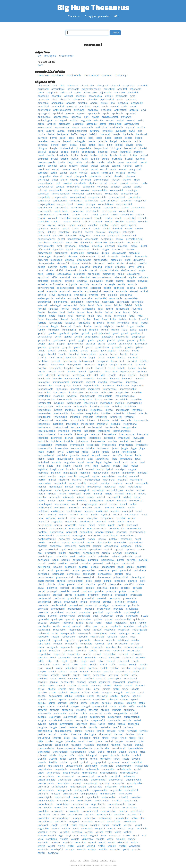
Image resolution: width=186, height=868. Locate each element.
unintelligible (45, 797)
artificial (52, 124)
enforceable (57, 284)
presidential (44, 602)
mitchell (127, 497)
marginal (84, 476)
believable (125, 141)
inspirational (130, 424)
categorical (135, 169)
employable (96, 281)
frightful (109, 326)
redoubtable (97, 637)
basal (63, 138)
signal (97, 689)
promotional (58, 609)
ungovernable (100, 790)
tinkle (115, 738)
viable (118, 832)
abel (54, 85)
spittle (84, 703)
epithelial (119, 288)
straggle (42, 710)
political (65, 588)
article (41, 124)
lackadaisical (102, 459)
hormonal (140, 365)
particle (62, 563)
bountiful (125, 152)
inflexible (88, 417)
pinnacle (133, 581)
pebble (95, 567)
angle (105, 106)
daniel (106, 228)
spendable (99, 699)
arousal (110, 120)
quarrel (70, 619)
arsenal (131, 120)
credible (143, 218)
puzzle (145, 616)
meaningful (136, 480)
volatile (64, 839)
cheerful (119, 176)
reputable (54, 651)
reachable (116, 626)
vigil (61, 835)
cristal (77, 222)
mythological (132, 515)
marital (95, 476)
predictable (121, 595)
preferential (44, 598)
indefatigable (74, 403)
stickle (123, 706)
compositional (78, 197)
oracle (141, 549)
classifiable (80, 183)
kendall (96, 455)
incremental (44, 403)
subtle (84, 713)
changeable (44, 176)
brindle (103, 155)
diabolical (84, 246)
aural (41, 131)
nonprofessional (104, 532)
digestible (58, 249)
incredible (136, 399)
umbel (126, 762)
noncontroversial (97, 528)
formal (111, 323)
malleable (43, 473)
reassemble (75, 630)
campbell (132, 162)
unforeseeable (46, 790)
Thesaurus (74, 16)
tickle (67, 738)
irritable (90, 448)
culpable (93, 225)
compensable (60, 197)
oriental (106, 553)
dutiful (104, 270)
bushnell (140, 159)
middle (87, 494)
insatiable (58, 424)
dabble (75, 228)
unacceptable (56, 766)
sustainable (114, 720)
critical (86, 222)
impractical (94, 389)
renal (109, 644)
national (51, 518)
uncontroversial (65, 776)
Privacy (95, 860)
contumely (121, 75)
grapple (67, 347)
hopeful (103, 365)
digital (69, 249)
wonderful (135, 846)
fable (83, 305)
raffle (133, 623)
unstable (89, 815)
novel (138, 539)
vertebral (77, 832)
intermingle (81, 434)
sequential (104, 682)
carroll (104, 169)
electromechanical (102, 277)
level (142, 462)
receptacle (124, 630)
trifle (72, 755)
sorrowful (102, 696)
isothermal (103, 448)
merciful (80, 487)
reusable (43, 658)
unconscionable (109, 773)
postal (75, 591)
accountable (58, 89)
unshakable (137, 811)
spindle (42, 703)
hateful (42, 358)
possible (64, 591)
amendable (57, 103)
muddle (121, 508)
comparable (112, 194)
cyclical (133, 225)
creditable (43, 222)
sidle (88, 689)
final (71, 316)
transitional (119, 748)
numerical (53, 542)
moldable (82, 501)
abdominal (44, 85)
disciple (105, 253)
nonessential (134, 528)
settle (51, 685)
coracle (76, 215)
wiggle (61, 846)
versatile (65, 832)
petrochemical (45, 577)
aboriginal (102, 85)
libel (58, 466)
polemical (52, 588)
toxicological (62, 745)
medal (72, 483)
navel (81, 518)
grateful (78, 347)
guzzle (95, 351)
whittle (41, 846)
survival (69, 720)
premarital (88, 598)
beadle (128, 138)
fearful (41, 312)
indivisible (130, 406)
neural (131, 521)
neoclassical (86, 521)
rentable (134, 644)
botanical (103, 152)
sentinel (81, 682)
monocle (122, 501)
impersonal (108, 385)
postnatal (87, 591)
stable (142, 703)
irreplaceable (109, 445)
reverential (65, 658)
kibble (41, 459)
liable (50, 466)
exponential (93, 302)
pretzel (57, 602)
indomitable (44, 410)
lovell (80, 469)
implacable (123, 385)
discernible (93, 253)
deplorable (107, 239)
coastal (124, 183)
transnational (60, 752)
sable (82, 668)
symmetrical (66, 724)
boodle (75, 152)
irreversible (61, 448)
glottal (131, 340)
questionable (84, 619)
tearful (117, 727)
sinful (116, 689)
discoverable (119, 253)
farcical (76, 309)
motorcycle (60, 508)
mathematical (92, 480)
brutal (54, 159)
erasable (78, 291)
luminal (90, 469)
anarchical (43, 106)
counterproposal (83, 218)
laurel (81, 462)
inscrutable (72, 424)
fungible (94, 330)
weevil (111, 842)
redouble (83, 637)
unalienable (91, 766)
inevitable (137, 410)
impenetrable (45, 385)
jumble (105, 452)
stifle (132, 706)
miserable (55, 497)
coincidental (74, 187)
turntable (105, 759)
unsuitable (44, 818)
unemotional (116, 780)
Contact (104, 860)
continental (77, 211)
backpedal (63, 134)
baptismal (141, 134)
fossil (135, 323)
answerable (44, 110)
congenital (140, 201)
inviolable (56, 441)
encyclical (143, 281)
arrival (120, 120)
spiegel (124, 699)
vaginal (83, 825)
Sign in (113, 860)
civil (58, 183)
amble (120, 99)
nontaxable (94, 535)
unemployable (134, 780)
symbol (53, 724)
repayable (53, 647)
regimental (44, 640)
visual (136, 835)
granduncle (141, 344)
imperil (77, 385)
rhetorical (128, 658)
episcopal (96, 288)
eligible (133, 277)
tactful (111, 724)
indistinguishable (99, 406)
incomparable (88, 396)
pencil (50, 570)
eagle (142, 270)
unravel (132, 804)
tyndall (74, 762)
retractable (109, 654)
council (42, 218)
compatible (44, 197)
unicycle (56, 794)
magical (132, 469)
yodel (126, 849)
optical (108, 549)
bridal (84, 155)
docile (120, 263)
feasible (52, 312)
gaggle (143, 330)
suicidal (134, 713)
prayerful (80, 595)
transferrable (102, 748)
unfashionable (60, 787)
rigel (64, 661)
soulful (114, 696)
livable (117, 466)
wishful (91, 846)
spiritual (62, 703)
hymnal (82, 372)
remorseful (71, 644)
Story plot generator (97, 16)
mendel (42, 487)
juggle (95, 452)
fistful (132, 316)
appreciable (44, 117)
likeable (78, 466)
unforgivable (82, 790)
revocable (114, 658)
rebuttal (97, 630)
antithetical (120, 110)
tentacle (111, 731)
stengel (86, 706)
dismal (101, 256)
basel (71, 138)
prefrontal (59, 598)
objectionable (104, 542)
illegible (133, 375)
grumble (62, 351)
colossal (42, 190)
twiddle (53, 762)
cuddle (72, 225)
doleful (143, 263)
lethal (134, 462)
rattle (87, 626)
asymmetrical (62, 127)
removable (86, 644)
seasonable (99, 675)
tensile (100, 731)
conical (79, 204)
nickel (92, 525)
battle (108, 138)
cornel (114, 215)
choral (64, 180)
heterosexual (87, 361)
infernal (131, 413)
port (40, 65)
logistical (43, 469)
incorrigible (122, 399)
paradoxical (79, 560)
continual (107, 75)
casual (123, 169)
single (125, 689)
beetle (91, 141)
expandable (116, 298)
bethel (92, 145)
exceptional (126, 295)
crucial (109, 222)
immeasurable (72, 378)
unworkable (129, 821)
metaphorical (45, 490)
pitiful (61, 584)
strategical (68, 710)
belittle (137, 141)
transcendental (46, 748)
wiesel (51, 846)
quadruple (57, 619)
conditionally (74, 75)
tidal (75, 738)
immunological (61, 382)
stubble (105, 710)
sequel (92, 682)
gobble (141, 340)
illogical (144, 375)
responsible (74, 654)
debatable (64, 232)
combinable (56, 190)
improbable (44, 392)
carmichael (44, 169)
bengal (55, 145)
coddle (144, 183)
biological (116, 148)
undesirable (64, 780)
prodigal (104, 605)
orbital (62, 553)
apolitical (58, 113)
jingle (142, 448)
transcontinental (66, 748)
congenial (126, 201)
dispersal (43, 260)
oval (72, 556)
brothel (144, 155)
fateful (110, 309)
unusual (100, 821)
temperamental (64, 731)
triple (80, 755)
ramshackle (44, 626)
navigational (107, 518)
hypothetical (127, 372)
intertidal (43, 438)
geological (108, 337)
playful (102, 584)
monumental (61, 504)
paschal (74, 563)
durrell (94, 270)
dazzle (41, 232)
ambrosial (132, 99)
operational (95, 549)
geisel (124, 333)
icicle (40, 375)
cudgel (82, 225)
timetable (85, 738)
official (139, 546)
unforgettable (64, 790)
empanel (70, 281)
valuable (95, 825)
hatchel (134, 354)
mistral (101, 497)
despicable (72, 242)
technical (128, 727)
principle (120, 602)
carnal (56, 169)
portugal (52, 591)
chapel (68, 176)
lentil (125, 462)
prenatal (101, 598)
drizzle (141, 267)
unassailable (141, 766)
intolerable (95, 438)
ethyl (52, 295)
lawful (90, 462)
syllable (42, 724)
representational (134, 647)
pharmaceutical (64, 577)
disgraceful (60, 256)
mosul (123, 504)
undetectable (81, 780)
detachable (86, 242)
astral (103, 124)
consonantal (61, 208)
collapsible (89, 187)
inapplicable (122, 392)
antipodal (93, 110)
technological (45, 731)
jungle (115, 452)
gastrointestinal (101, 333)
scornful (108, 671)
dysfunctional (129, 270)
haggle (42, 354)
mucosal (110, 508)
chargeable (81, 176)
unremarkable (130, 808)
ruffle (113, 665)
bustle (61, 162)
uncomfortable (71, 773)
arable (95, 117)
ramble (143, 623)
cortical (140, 215)
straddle (142, 706)
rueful (103, 665)
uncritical (115, 776)
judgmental (73, 452)
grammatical (125, 344)
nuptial (65, 542)
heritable (43, 361)
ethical (144, 291)
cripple (67, 222)
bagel (83, 134)
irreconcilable (45, 445)
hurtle (62, 372)
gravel (89, 347)
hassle (124, 354)
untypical (74, 821)
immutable (77, 382)
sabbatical (71, 668)
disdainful (134, 253)
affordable (121, 96)
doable (111, 263)
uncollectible (53, 773)
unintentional (62, 797)
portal (41, 591)
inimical (91, 420)
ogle (40, 549)
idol (96, 375)
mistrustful (114, 497)
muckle (98, 508)
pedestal (141, 567)
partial (52, 563)
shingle (118, 685)
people (76, 570)
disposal (70, 260)
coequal (60, 187)
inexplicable (92, 413)
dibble (134, 246)
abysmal (115, 85)
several (61, 685)
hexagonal (102, 361)
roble (101, 661)
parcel (120, 560)
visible (126, 835)
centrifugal (107, 173)
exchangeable (45, 298)
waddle (100, 839)
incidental (72, 396)
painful (92, 556)
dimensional (82, 249)
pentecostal (62, 570)
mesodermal (94, 487)
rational (77, 626)
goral (51, 344)
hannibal (74, 354)
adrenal (69, 96)
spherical (112, 699)
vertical (89, 832)
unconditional (90, 773)
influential (101, 417)
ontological (52, 549)
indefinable (106, 403)
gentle (78, 337)
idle (89, 375)
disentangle (44, 256)
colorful (138, 187)
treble (101, 752)
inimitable (103, 420)
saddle (104, 668)
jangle (124, 448)
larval (138, 459)
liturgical (105, 466)
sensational (130, 678)
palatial (115, 556)
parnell (42, 563)
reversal (78, 658)
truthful (53, 759)
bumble (95, 159)
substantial (60, 713)
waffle (110, 839)
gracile (101, 344)
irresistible (142, 445)
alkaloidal (65, 99)
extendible (138, 302)
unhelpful (43, 794)
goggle (42, 344)
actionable (135, 89)
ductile (50, 270)
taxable (93, 727)
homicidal (43, 365)
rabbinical (68, 623)
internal (95, 434)
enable (109, 281)
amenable (43, 103)
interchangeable (122, 431)
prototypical (104, 609)
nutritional (78, 542)
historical (132, 361)
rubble (57, 665)
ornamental (131, 553)
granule (42, 347)
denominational (46, 239)
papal (55, 560)
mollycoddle (96, 501)
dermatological (134, 239)
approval (76, 117)
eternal (134, 291)
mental (69, 487)
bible (110, 145)
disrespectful (101, 260)
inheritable (62, 420)
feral (90, 312)
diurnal (75, 263)
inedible (58, 410)
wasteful (56, 842)
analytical (123, 103)
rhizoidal (141, 658)
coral (85, 215)
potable (99, 591)
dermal (119, 239)
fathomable (123, 309)
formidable (123, 323)
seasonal (113, 675)
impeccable (132, 382)
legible (108, 462)
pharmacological (85, 577)
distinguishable (46, 263)
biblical (119, 145)
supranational (132, 717)
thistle (140, 734)
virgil (84, 835)
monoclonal (136, 501)
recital (55, 633)
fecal (62, 312)
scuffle (77, 675)
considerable (45, 208)
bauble (118, 138)
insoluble (115, 424)
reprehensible (114, 647)
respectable (44, 654)
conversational (46, 215)
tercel (121, 731)
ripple (84, 661)
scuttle (87, 675)
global (121, 340)
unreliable (113, 808)
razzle (104, 626)
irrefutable (61, 445)
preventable (71, 602)
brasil (41, 155)
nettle (121, 521)
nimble (102, 525)
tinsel (123, 738)
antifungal (79, 110)
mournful (74, 508)
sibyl (71, 689)
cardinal (128, 166)
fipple (91, 316)
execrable (87, 298)
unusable (87, 821)
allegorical (79, 99)
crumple (143, 222)
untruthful (61, 821)
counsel (52, 218)
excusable (74, 298)
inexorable (77, 413)
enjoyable (72, 284)
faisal (108, 305)
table (93, 724)
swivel (137, 720)
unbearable (93, 769)
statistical (63, 706)
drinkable (120, 267)
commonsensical (60, 194)
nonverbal (64, 539)
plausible (90, 584)
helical (101, 358)
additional (66, 92)
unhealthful (131, 790)
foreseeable (56, 323)
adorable (57, 96)
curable (104, 225)
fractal (144, 323)
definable (58, 235)
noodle (92, 539)
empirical (82, 281)
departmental (75, 239)
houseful (101, 368)
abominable (87, 85)
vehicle (66, 828)
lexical (41, 466)
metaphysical (62, 490)
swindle (127, 720)
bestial (74, 145)
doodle (41, 267)
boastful (53, 152)
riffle (49, 661)
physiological (75, 581)
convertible (63, 215)
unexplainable (135, 783)
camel (121, 162)
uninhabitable (108, 794)
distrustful (63, 263)
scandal (84, 671)
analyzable (137, 103)
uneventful (118, 783)
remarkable (44, 644)
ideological (78, 375)
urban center (66, 56)
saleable (126, 668)
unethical (104, 783)
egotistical (43, 277)
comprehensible (97, 197)
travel (92, 752)
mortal (113, 504)
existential (101, 298)
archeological (45, 120)
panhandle (44, 560)
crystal (52, 225)
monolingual (45, 504)
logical (134, 466)
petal (128, 574)
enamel (120, 281)
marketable (108, 476)
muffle (132, 508)
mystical (105, 515)
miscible (42, 497)
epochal (131, 288)
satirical (63, 671)
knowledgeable (65, 459)
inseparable (88, 424)
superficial (55, 717)
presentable (130, 598)
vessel (99, 832)
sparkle (42, 699)
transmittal (44, 752)
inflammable (61, 417)
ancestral (72, 106)
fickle (136, 312)
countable (65, 218)
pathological (112, 563)
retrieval (123, 654)
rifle (57, 661)
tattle (83, 727)
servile (41, 685)
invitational (82, 441)
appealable (94, 113)
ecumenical (109, 274)
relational (123, 640)
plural (41, 588)
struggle (93, 710)
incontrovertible (104, 399)
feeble (71, 312)
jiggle (134, 448)
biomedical (130, 148)
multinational (74, 511)
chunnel (127, 180)
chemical (131, 176)
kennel (106, 455)
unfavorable (95, 787)
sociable (130, 692)
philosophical (121, 577)
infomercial (116, 417)
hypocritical (111, 372)
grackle (112, 344)
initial (115, 420)
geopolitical (44, 340)
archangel (126, 117)
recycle (55, 637)
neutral (58, 525)
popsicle (125, 588)
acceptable (128, 85)
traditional (103, 745)
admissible (133, 92)
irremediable (77, 445)
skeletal (63, 692)
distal (128, 260)
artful (141, 120)
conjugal (91, 204)
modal (51, 501)
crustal (41, 225)
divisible (87, 263)
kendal (85, 455)
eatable (50, 274)
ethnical (42, 295)
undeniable (129, 776)
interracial (143, 434)
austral (61, 131)
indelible (120, 403)
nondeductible (117, 528)
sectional (43, 678)
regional (57, 640)
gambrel (64, 333)
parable (66, 560)
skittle (96, 692)
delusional (113, 235)
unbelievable (124, 769)
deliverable (99, 235)
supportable (114, 717)
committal (43, 194)
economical (94, 274)
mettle (41, 494)
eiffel (55, 277)
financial (80, 316)
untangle (77, 818)
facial (91, 305)
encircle (131, 281)
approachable (61, 117)
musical (52, 515)
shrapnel (140, 685)
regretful (70, 640)
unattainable (45, 769)
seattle (125, 675)
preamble (93, 595)
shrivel (41, 689)
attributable (117, 127)
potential (111, 591)
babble (42, 134)
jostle (41, 452)
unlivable (136, 797)
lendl (117, 462)
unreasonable (77, 808)
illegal (122, 375)
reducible (112, 637)
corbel (94, 215)
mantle (52, 476)
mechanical (60, 483)
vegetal (55, 828)
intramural (124, 438)
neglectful (43, 521)
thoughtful (44, 738)
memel (129, 483)
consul (125, 208)
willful (71, 846)
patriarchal (128, 563)
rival (93, 661)
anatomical (58, 106)
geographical (92, 337)
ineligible (83, 410)
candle (41, 166)
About (73, 860)
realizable (142, 626)
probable (43, 605)
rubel (66, 665)
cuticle (115, 225)
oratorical (50, 553)
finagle (62, 316)
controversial (109, 211)
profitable (134, 605)
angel (96, 106)
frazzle (78, 326)
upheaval (43, 825)
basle (99, 138)
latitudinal (43, 462)
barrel (53, 138)
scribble (55, 675)
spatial (52, 699)
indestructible (45, 406)
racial (99, 623)
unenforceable (46, 783)
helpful (111, 358)
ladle (115, 459)
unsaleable (57, 811)
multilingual (58, 511)
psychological (131, 612)
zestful (41, 853)
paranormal (108, 560)
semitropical (115, 678)
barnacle (43, 138)
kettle (138, 455)
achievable (73, 89)
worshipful (57, 849)
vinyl (68, 835)
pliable (140, 584)
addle (78, 92)
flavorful (75, 319)
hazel (60, 358)
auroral (50, 131)
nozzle (41, 542)
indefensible (91, 403)
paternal (98, 563)
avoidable (121, 131)
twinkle (64, 762)
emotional (57, 281)
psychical (98, 612)
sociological (55, 696)
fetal (118, 312)
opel (71, 549)
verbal (122, 828)
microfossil (75, 494)
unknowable (109, 797)
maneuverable (101, 473)
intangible (64, 431)
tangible (42, 727)
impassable (116, 382)
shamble (83, 685)
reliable (135, 640)
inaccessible (60, 392)
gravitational (102, 347)
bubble (65, 159)
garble (75, 333)
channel (58, 176)
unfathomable (78, 787)
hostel (79, 368)
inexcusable (44, 413)
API (116, 16)
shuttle (62, 689)
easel (41, 274)
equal (41, 291)
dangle (96, 228)
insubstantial (95, 427)
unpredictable (45, 804)
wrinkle (103, 849)
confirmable (91, 201)
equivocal (65, 291)
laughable (69, 462)
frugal (130, 326)
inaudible (137, 392)
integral (77, 431)
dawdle (139, 228)
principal (107, 602)
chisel (55, 180)
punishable (84, 616)
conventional (126, 211)
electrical (65, 277)
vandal (106, 825)
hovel (112, 368)
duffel (60, 270)
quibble (98, 619)
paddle (81, 556)
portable (137, 588)
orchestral (74, 553)
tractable (89, 745)
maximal (122, 480)
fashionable (89, 309)
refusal (124, 637)
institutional (44, 427)
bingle (54, 148)
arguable (86, 120)
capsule (105, 166)
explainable (77, 302)
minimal (119, 494)
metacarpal (110, 487)
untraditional (45, 821)
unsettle (123, 811)
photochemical (46, 581)
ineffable (70, 410)
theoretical (105, 734)
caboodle (90, 162)
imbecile (57, 378)
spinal (134, 699)
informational (45, 420)
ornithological (45, 556)
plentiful (129, 584)
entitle (121, 284)
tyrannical (114, 762)
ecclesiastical (64, 274)
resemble (68, 651)
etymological (64, 295)
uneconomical (99, 780)
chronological (101, 180)
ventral (112, 828)
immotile (140, 378)
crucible (119, 222)
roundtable (44, 665)
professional (118, 605)
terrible (144, 731)
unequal (76, 783)
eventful (94, 295)
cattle (54, 173)
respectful (59, 654)
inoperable (44, 424)
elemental (120, 277)
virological (114, 835)
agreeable (43, 99)
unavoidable (77, 769)
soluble (69, 696)
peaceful (83, 567)
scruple (66, 675)
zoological (54, 853)
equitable (52, 291)
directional (117, 249)
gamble (52, 333)
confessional (60, 201)
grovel (51, 351)
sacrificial (93, 668)
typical (84, 762)
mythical (117, 515)
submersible (45, 713)
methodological (115, 490)
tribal (143, 752)
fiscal (99, 316)
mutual (74, 515)
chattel (107, 176)
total (141, 741)
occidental (84, 546)
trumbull (137, 755)
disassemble (77, 253)
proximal (71, 612)
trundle (42, 759)
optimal (119, 549)
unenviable (63, 783)
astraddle (92, 124)
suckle (108, 713)
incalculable (44, 396)
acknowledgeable (91, 89)
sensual (54, 682)
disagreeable (45, 253)
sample (42, 671)
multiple (89, 511)
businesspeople (46, 162)
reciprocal (43, 633)
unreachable (45, 808)
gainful (42, 333)
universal (78, 797)
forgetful (70, 323)
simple (107, 689)
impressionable (128, 389)
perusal (119, 574)
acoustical (109, 89)
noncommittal (77, 528)
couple (98, 218)
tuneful (83, 759)
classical (67, 183)
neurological (45, 525)
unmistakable (84, 801)
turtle (117, 759)
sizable (135, 689)
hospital (69, 368)
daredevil (117, 228)
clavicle (93, 183)
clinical (113, 183)
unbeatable (108, 769)
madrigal (120, 469)
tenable (90, 731)
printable (132, 602)
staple (41, 706)
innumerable (141, 420)
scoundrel (121, 671)
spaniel (136, 696)
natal (41, 518)
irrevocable (77, 448)
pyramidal (43, 619)
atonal (76, 127)
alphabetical (107, 99)
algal (54, 99)
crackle (109, 218)
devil (59, 246)
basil (91, 138)
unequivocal (90, 783)
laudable (56, 462)
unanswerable (124, 766)
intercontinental (47, 434)
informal (129, 417)
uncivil (138, 769)
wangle (132, 839)
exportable (108, 302)
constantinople (93, 208)
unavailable (61, 769)
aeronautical (95, 96)
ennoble (84, 284)
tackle (102, 724)
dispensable (140, 256)
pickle (89, 581)
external (42, 305)
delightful (85, 235)
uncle (41, 773)
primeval (95, 602)
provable (118, 609)
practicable (44, 595)
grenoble (117, 347)
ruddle (94, 665)
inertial (109, 410)
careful (139, 166)
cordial (104, 215)
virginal (94, 835)
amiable (71, 103)
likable (67, 466)
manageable (70, 473)
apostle (70, 113)
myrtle (95, 515)
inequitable (96, 410)
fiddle (52, 316)
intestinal (81, 438)
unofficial (117, 801)
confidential (76, 201)
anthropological (62, 110)
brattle (50, 155)
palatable (103, 556)
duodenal (71, 270)
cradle (119, 218)
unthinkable (105, 818)
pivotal (71, 584)
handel (52, 354)
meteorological (80, 490)
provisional (57, 612)
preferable (136, 595)
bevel (101, 145)
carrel (94, 169)
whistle (135, 842)
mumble (115, 511)
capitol (94, 166)
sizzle (53, 692)
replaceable (82, 647)
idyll (103, 375)
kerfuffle (118, 455)
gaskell (85, 333)
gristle (139, 347)
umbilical (137, 762)
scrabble (134, 671)
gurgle (85, 351)
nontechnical (110, 535)
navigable (92, 518)
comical (85, 190)
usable (54, 825)
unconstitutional (129, 773)
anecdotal (85, 106)
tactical (121, 724)
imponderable (45, 389)
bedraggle (79, 141)
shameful (96, 685)
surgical (42, 720)
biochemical (66, 148)
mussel (63, 515)
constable (76, 208)
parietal (143, 560)
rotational (123, 661)
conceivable (134, 197)
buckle (75, 159)
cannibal (52, 166)
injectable (126, 420)
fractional (43, 326)
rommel (111, 661)
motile (133, 504)
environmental (46, 288)
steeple (75, 706)
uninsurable (125, 794)
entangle (110, 284)
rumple (133, 665)
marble (72, 476)
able (62, 85)
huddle (132, 368)
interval (69, 438)
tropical (104, 755)
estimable (122, 291)
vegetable (43, 828)
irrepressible (126, 445)
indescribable (135, 403)
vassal (138, 825)
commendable (100, 190)
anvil (144, 110)
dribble (108, 267)
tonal (81, 741)
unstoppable (104, 815)
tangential (134, 724)
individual (117, 406)
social (141, 692)
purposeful (132, 616)
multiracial (102, 511)
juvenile (75, 455)
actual (41, 92)
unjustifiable (92, 797)
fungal (83, 330)
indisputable (80, 406)
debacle (52, 232)
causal (73, 173)
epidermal (82, 288)
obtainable (56, 546)
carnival (66, 169)
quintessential (123, 619)
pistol (41, 584)
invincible (43, 441)
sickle (80, 689)
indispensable (63, 406)
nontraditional (128, 535)
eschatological (93, 291)
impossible (62, 389)
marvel (52, 480)
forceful (143, 319)
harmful (103, 354)
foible (113, 319)
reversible (91, 658)
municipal (127, 511)
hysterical (142, 372)
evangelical (80, 295)
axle (140, 131)
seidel (62, 678)
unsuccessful (134, 815)
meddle (82, 483)
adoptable (43, 96)
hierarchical (117, 361)
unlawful (123, 797)
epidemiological (65, 288)
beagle (139, 138)
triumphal (92, 755)
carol (76, 169)
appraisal (131, 113)
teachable (105, 727)
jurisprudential (46, 455)
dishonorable (87, 256)
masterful (64, 480)
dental (61, 239)
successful (96, 713)
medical (93, 483)
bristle (114, 155)
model (61, 501)
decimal (89, 232)
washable (43, 842)
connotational (91, 75)
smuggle (107, 692)
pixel (80, 584)
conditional (58, 75)
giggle (82, 340)
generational (45, 337)
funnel (105, 330)
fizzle (41, 319)
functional (54, 330)
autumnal (95, 131)
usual (74, 825)
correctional (127, 215)
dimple (95, 249)
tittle (40, 741)
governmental (75, 344)
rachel (90, 623)
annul (133, 106)
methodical (98, 490)
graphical (54, 347)
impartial (103, 382)
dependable (92, 239)
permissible (73, 574)
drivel (131, 267)
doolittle (53, 267)
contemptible (45, 211)
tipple (132, 738)
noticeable (126, 539)
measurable (44, 483)
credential (130, 218)
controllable (93, 211)
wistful (101, 846)
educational (134, 274)
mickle (62, 494)
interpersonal (127, 434)
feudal (127, 312)
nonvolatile (79, 539)
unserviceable (108, 811)
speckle (73, 699)
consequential (124, 204)
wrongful (115, 849)
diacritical (97, 246)
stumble (117, 710)
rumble (122, 665)
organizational (91, 553)
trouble (115, 755)
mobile (41, 501)
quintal (108, 619)
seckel (135, 675)
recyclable (43, 637)
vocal (41, 839)
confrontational (109, 201)
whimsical (123, 842)
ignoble (112, 375)
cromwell (97, 222)
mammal (56, 473)
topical (109, 741)
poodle (114, 588)
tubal (63, 759)
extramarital (70, 305)
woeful (122, 846)
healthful (71, 358)
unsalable (43, 811)
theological (90, 734)
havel (51, 358)
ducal (41, 270)
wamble (121, 839)
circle (137, 180)
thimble (130, 734)
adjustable (105, 92)
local (125, 466)
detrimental (133, 242)
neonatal (101, 521)
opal (63, 549)
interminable (65, 434)
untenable (90, 818)
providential (133, 609)
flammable (52, 319)
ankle (124, 106)
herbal (122, 358)
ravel (95, 626)
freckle (88, 326)
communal (78, 194)
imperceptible (63, 385)
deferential (44, 235)
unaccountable (74, 766)
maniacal (142, 473)
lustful (100, 469)
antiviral (134, 110)
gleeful (111, 340)
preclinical (107, 595)
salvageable (140, 668)
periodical (125, 570)
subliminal (130, 710)
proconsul (91, 605)
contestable (61, 211)
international (109, 434)
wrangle (70, 849)
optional (130, 549)
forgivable (99, 323)
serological (119, 682)
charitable (95, 176)
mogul (71, 501)
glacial (101, 340)
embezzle (43, 281)
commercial (116, 190)
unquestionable (116, 804)
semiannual (75, 678)
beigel (113, 141)
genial (58, 337)
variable (117, 825)
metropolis (50, 56)
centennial (43, 75)
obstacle (42, 546)
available (108, 131)
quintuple (139, 619)
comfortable (72, 190)
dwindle (114, 270)
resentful (81, 651)
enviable (132, 284)
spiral (52, 703)
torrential (131, 741)
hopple (114, 365)
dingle (105, 249)
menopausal (55, 487)
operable (81, 549)
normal (102, 539)
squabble (119, 703)
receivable (110, 630)
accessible (143, 85)
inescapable (123, 410)
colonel (127, 187)
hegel (92, 358)
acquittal (122, 89)
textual (52, 734)
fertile (98, 312)
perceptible (88, 570)
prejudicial (74, 598)
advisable (81, 96)
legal (99, 462)
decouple (101, 232)
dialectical (123, 246)
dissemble (116, 260)
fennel (81, 312)
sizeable (42, 692)
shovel (128, 685)
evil (103, 295)
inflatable (75, 417)
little (95, 466)
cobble (134, 183)
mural (139, 511)
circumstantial (45, 183)
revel (53, 658)
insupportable (129, 427)
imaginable (44, 378)
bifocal (139, 145)
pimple (108, 581)
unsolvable (59, 815)
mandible (85, 473)
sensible (42, 682)
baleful (93, 134)
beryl (64, 145)
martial (42, 480)
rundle (143, 665)
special (63, 699)
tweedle (42, 762)
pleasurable (115, 584)
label (90, 459)
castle (113, 169)
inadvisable (92, 392)
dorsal (63, 267)
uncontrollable (46, 776)
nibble (82, 525)
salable (115, 668)
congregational (46, 204)
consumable (139, 208)
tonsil (90, 741)
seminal (101, 678)
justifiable (62, 455)
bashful (81, 138)
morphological (89, 504)
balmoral (105, 134)
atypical (130, 127)
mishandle (69, 497)
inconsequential (83, 399)
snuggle (119, 692)
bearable (43, 141)
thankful (64, 734)
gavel (115, 333)
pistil (143, 581)
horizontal (126, 365)
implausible (138, 385)
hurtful (52, 372)
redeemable (68, 637)
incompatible (105, 396)
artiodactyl (65, 124)
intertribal (56, 438)
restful (87, 654)
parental (131, 560)
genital (68, 337)
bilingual (43, 148)
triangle (133, 752)
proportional (74, 609)
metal (122, 487)
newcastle (71, 525)
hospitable (55, 368)
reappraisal (44, 630)
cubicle (62, 225)
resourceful (134, 651)
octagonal (127, 546)
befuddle (102, 141)
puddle (41, 616)
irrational (136, 441)
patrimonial (44, 567)
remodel (58, 644)
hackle (136, 351)
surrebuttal (56, 720)
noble (121, 525)
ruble (75, 665)
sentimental (67, 682)
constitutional (111, 208)
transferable (85, 748)
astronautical (132, 124)
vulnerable (88, 839)
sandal (52, 671)
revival (103, 658)
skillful (86, 692)
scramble (43, 675)
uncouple (102, 776)
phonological (138, 577)
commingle (132, 190)
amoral (94, 103)
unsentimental (90, 811)
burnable (117, 159)
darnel (129, 228)
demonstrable (129, 235)
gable (133, 330)
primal (84, 602)
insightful (102, 424)
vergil (131, 828)
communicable (94, 194)
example (112, 295)
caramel (116, 166)
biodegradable (83, 148)
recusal (136, 633)
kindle (51, 459)
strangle (54, 710)
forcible (42, 323)
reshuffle (105, 651)
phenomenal (104, 577)
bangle (116, 134)
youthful (136, 849)
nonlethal (71, 532)
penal (41, 570)
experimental (61, 302)
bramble (138, 152)
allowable (92, 99)
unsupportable (61, 818)
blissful (42, 152)
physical (61, 581)
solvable (80, 696)
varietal (128, 825)
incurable (59, 403)
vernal (54, 832)
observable (120, 542)
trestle (122, 752)
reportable (97, 647)
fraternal (66, 326)
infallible (106, 413)
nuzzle (90, 542)
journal (51, 452)
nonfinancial (57, 532)
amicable (83, 103)
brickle (75, 155)
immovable (44, 382)
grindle (129, 347)
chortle (74, 180)
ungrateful (116, 790)
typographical (98, 762)
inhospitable (77, 420)
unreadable (61, 808)
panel (138, 556)
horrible (42, 368)
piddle (98, 581)
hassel (114, 354)
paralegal (93, 560)
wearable (80, 842)
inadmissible (76, 392)
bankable (128, 134)
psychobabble (113, 612)
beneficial (43, 145)
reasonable (59, 630)
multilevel (43, 511)
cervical (132, 173)
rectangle (124, 633)
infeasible (119, 413)
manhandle (128, 473)
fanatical (53, 309)
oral (40, 553)
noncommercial (58, 528)
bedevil (67, 141)
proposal (89, 609)
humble (142, 368)
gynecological (109, 351)
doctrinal (131, 263)
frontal (120, 326)
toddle (49, 741)
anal (113, 103)
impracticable (78, 389)
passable (86, 563)
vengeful (100, 828)
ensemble (97, 284)
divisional (99, 263)
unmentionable (65, 801)
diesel (144, 246)
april (87, 117)
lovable (70, 469)
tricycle (63, 755)
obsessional (136, 542)
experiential (44, 302)
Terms (86, 860)
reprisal (42, 651)
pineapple (120, 581)
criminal (56, 222)
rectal (113, 633)
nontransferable (47, 539)
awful (132, 131)
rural (40, 668)
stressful (81, 710)
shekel (107, 685)
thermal (118, 734)
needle (132, 518)
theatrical (76, 734)
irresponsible (45, 448)
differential (44, 249)
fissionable (120, 316)
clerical (103, 183)
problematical (58, 605)
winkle (81, 846)
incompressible (46, 399)
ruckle (84, 665)
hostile (89, 368)
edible (121, 274)
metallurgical (135, 487)
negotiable (71, 521)
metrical (141, 490)
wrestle (81, 849)
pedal (121, 567)
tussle (126, 759)
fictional (42, 316)
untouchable (122, 818)
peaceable (70, 567)
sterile (113, 706)
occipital (97, 546)
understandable (46, 780)
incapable (59, 396)
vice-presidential (47, 835)
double (74, 267)
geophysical (138, 337)
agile (133, 96)
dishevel (73, 256)
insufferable (111, 427)
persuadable (105, 574)
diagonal (110, 246)
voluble (75, 839)
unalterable (107, 766)
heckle (82, 358)
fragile (55, 326)
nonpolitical (86, 532)
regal (133, 637)
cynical (65, 228)
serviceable (134, 682)
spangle (125, 696)
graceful (90, 344)
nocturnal (132, 525)
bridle (94, 155)
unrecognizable (96, 808)
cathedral (43, 173)
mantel (42, 476)
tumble (73, 759)
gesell (72, 340)
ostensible (62, 556)
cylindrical (43, 228)
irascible (112, 441)
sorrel (91, 696)
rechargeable (140, 630)
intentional (104, 431)
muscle (42, 515)
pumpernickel (67, 616)
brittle (133, 155)
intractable (109, 438)
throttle (57, 738)
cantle (63, 166)
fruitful (140, 326)
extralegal (55, 305)
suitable (42, 717)
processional (76, 605)
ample (104, 103)
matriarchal (109, 480)
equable (143, 288)
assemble (78, 124)
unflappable (126, 787)
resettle (93, 651)
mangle (115, 473)
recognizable (68, 633)
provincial (43, 612)
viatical (128, 832)
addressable (90, 92)
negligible (57, 521)
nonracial (121, 532)
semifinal (89, 678)
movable (87, 508)
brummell (43, 159)
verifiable (142, 828)
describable (44, 242)
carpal (85, 169)
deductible (114, 232)
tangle (53, 727)
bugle (84, 159)
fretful (98, 326)
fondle (133, 319)
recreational (100, 633)
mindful (98, 494)
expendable (131, 298)
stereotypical (100, 706)
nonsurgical (79, 535)
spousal (95, 703)
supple (83, 717)
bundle (105, 159)
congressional (65, 204)
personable (89, 574)
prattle (68, 595)
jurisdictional (129, 452)
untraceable (138, 818)
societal (42, 696)
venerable (87, 828)
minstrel (131, 494)
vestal (109, 832)
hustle (71, 372)
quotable (55, 623)
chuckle (116, 180)
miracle (142, 494)
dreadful (97, 267)
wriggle (92, 849)
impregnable (110, 389)
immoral (115, 378)
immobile (102, 378)
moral (75, 504)
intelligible (89, 431)
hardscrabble (89, 354)
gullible (74, 351)
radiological (121, 623)
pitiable (51, 584)
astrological (115, 124)
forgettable (84, 323)
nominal (42, 528)
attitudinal (102, 127)
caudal (63, 173)
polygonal (77, 588)
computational (117, 197)
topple (119, 741)
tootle (99, 741)
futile (124, 330)
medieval (118, 483)
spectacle (85, 699)
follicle (123, 319)
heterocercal (70, 361)
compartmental (129, 194)
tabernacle (81, 724)
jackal (115, 448)
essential (108, 291)
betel (83, 145)
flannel (64, 319)
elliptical (144, 277)
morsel (103, 504)
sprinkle (106, 703)
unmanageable (46, 801)
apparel (81, 113)
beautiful (55, 141)
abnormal (73, 85)
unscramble (73, 811)
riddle (41, 661)
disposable (56, 260)
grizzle (41, 351)
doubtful (85, 267)
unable (42, 766)
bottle (114, 152)
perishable (44, 574)
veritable (43, 832)
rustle (59, 668)
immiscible (89, 378)
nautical (62, 518)
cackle (101, 162)
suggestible (120, 713)
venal (76, 828)
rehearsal (98, 640)
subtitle (73, 713)
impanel (90, 382)
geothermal (60, 340)
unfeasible (111, 787)
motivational (45, 508)
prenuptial (114, 598)
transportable (78, 752)
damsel (86, 228)
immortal (127, 378)
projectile (43, 609)
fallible (138, 305)
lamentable (126, 459)
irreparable (93, 445)
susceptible (82, 720)
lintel (87, 466)
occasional (70, 546)
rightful (74, 661)
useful (64, 825)
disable (130, 249)
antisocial (106, 110)
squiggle (131, 703)
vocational (52, 839)
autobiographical (77, 131)
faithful (118, 305)
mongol (110, 501)
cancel (143, 162)
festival (109, 312)
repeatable (67, 647)
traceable (76, 745)
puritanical (107, 616)
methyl (130, 490)
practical (57, 595)
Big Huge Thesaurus (93, 7)
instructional (61, 427)
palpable (127, 556)
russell (50, 668)
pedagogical (108, 567)
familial (42, 309)
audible (141, 127)
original (117, 553)
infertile (143, 413)
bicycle (129, 145)
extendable (123, 302)
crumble (131, 222)
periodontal (140, 570)
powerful (134, 591)
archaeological (110, 117)
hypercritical (95, 372)
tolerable (70, 741)
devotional (70, 246)
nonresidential (46, 535)
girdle (91, 340)
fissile (108, 316)
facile (100, 305)
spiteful (74, 703)
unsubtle (119, 815)
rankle (57, 626)
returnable (136, 654)
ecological (79, 274)
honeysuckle (74, 365)
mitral (137, 497)
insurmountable (47, 431)
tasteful (73, 727)
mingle (108, 494)
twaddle (136, 759)
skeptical (75, 692)
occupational (111, 546)
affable (109, 96)
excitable (61, 298)
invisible (69, 441)
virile (103, 835)
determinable (117, 242)
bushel (129, 159)
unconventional (85, 776)
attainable (88, 127)
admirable (119, 92)
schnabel (96, 671)
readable (129, 626)
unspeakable (75, 815)
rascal (66, 626)
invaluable (138, 438)
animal (115, 106)
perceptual (103, 570)
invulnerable (98, 441)
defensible (128, 232)
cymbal (55, 228)
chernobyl (43, 180)
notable (113, 539)
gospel (61, 344)
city (40, 56)
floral (96, 319)
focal (105, 319)
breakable (63, 155)
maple (62, 476)
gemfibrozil (137, 333)
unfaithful (43, 787)
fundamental (69, 330)
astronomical (45, 127)
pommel (90, 588)
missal (81, 497)
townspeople (45, 745)
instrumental (78, 427)
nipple (112, 525)
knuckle (81, 459)
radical (108, 623)
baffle (74, 134)
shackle (72, 685)
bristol (124, 155)
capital (84, 166)
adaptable (53, 92)
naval (73, 518)
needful (121, 518)
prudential (85, 612)
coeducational (45, 187)
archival (74, 120)
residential (119, 651)
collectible (103, 187)
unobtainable (102, 801)
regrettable (84, 640)
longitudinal (57, 469)
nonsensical (63, 535)
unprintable (62, 804)
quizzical (42, 623)
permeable (58, 574)
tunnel (94, 759)
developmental (46, 246)
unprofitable (98, 804)
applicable (117, 113)
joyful (60, 452)
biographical (101, 148)
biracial (143, 148)
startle (51, 706)
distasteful (139, 260)
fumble (42, 330)
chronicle (86, 180)
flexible (87, 319)
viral (76, 835)
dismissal (126, 256)
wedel (102, 842)
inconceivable (65, 399)
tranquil (139, 745)
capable (73, 166)
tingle (105, 738)
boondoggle (88, 152)
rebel (87, 630)
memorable (142, 483)
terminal (132, 731)
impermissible (91, 385)
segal (53, 678)
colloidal (115, 187)
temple (79, 731)
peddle (130, 567)
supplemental (97, 717)
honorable (90, 365)
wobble (112, 846)
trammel (116, 745)
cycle (124, 225)
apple (106, 113)
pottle (122, 591)
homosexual (58, 365)
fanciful (65, 309)
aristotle (98, 120)
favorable (137, 309)
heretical (133, 358)
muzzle (84, 515)
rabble (80, 623)
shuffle (52, 689)
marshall (134, 476)
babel (51, 134)
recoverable (84, 633)
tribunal (42, 755)
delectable (71, 235)
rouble (135, 661)
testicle (42, 734)
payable (58, 567)
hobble (143, 361)
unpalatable (132, 801)
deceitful (77, 232)
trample (128, 745)
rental (41, 647)
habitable (124, 351)
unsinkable (44, 815)
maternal (77, 480)
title (141, 738)
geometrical (123, 337)
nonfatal (42, 532)
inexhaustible (61, 413)
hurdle (41, 372)
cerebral (121, 173)
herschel (55, 361)
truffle (125, 755)
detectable (101, 242)
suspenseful (98, 720)
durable (83, 270)
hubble (121, 368)
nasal (144, 515)
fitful (140, 316)
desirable (58, 242)
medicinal (105, 483)
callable (111, 162)
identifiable (64, 375)
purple (119, 616)
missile (91, 497)
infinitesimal (44, 417)
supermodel (70, 717)
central (95, 173)
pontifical (102, 588)
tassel (63, 727)
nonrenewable (137, 532)
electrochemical (81, 277)
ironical (124, 441)
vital (144, 835)
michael (52, 494)
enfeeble (43, 284)
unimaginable (70, 794)
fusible (115, 330)
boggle (64, 152)
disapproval (61, 253)
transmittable (135, 748)
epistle (107, 288)
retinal (97, 654)
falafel (128, 305)
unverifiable (113, 821)
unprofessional (80, 804)
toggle (59, 741)
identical (50, 375)
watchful (68, 842)
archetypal (61, 120)
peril (115, 570)
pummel (53, 616)
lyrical (109, 469)
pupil (96, 616)
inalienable (107, 392)
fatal (101, 309)
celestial (84, 173)
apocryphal (44, 113)
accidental (43, 89)
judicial (85, 452)
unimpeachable (89, 794)
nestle (112, 521)
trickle (53, 755)
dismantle (113, 256)
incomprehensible (125, 396)
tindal (96, 738)
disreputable (84, 260)
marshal (122, 476)
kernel (129, 455)
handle (62, 354)
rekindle (111, 640)
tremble (112, 752)
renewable (121, 644)
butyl (70, 162)
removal (99, 644)
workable (43, 849)
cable (79, 162)
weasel (92, 842)
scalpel (74, 671)
